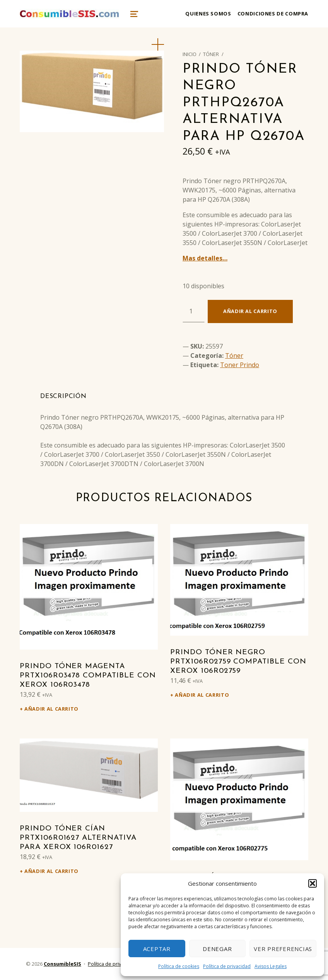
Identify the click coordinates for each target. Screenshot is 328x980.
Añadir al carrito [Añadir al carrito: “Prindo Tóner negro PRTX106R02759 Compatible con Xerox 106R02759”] (202, 695)
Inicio (190, 54)
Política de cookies (179, 966)
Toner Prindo (240, 365)
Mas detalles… (205, 258)
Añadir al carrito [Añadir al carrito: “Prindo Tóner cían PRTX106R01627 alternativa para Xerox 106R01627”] (51, 871)
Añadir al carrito (250, 311)
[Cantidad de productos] (194, 311)
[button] (313, 883)
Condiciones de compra (273, 14)
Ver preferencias (283, 949)
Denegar (217, 949)
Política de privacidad (227, 966)
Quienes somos (208, 14)
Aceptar (157, 949)
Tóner (211, 54)
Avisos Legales (271, 966)
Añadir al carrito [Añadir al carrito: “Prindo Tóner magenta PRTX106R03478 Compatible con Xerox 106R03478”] (51, 709)
